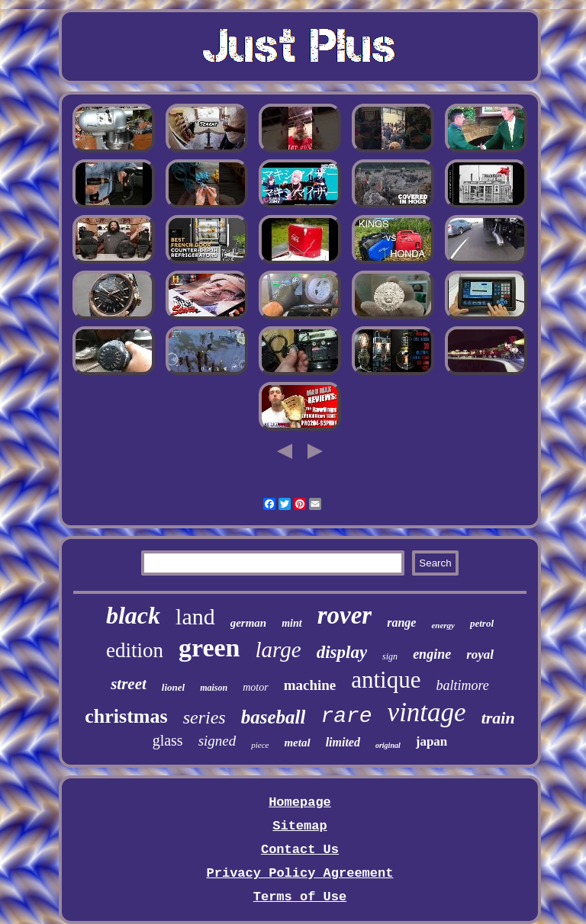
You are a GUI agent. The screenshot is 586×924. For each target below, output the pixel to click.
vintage (427, 712)
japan (432, 741)
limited (343, 742)
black (133, 615)
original (388, 745)
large (279, 650)
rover (345, 615)
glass (168, 740)
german (249, 623)
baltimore (462, 685)
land (195, 616)
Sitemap (299, 826)
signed (217, 741)
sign (390, 656)
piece (260, 745)
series (204, 717)
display (342, 652)
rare (346, 716)
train (498, 718)
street (129, 684)
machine (310, 685)
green (209, 648)
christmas (126, 716)
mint (291, 623)
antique (386, 680)
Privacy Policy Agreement (300, 873)
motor (255, 687)
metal (297, 743)
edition (135, 650)
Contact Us (300, 850)
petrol (482, 623)
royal (480, 654)
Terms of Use (300, 897)
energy (443, 625)
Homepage (300, 802)
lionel (173, 687)
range (401, 622)
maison (214, 688)
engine (432, 654)
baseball (274, 717)
